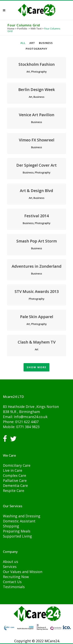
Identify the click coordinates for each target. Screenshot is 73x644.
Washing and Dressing (22, 516)
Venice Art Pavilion (37, 115)
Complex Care (15, 475)
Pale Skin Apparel (37, 317)
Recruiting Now (16, 577)
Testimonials (14, 587)
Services (10, 567)
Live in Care (13, 470)
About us (11, 562)
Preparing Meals (17, 531)
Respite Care (14, 491)
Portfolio (22, 29)
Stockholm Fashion (37, 64)
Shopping (11, 526)
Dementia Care (15, 486)
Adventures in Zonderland (37, 266)
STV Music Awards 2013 (37, 291)
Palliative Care (15, 480)
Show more (36, 367)
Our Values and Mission (23, 572)
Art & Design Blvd (36, 191)
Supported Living (17, 536)
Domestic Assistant (19, 521)
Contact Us (12, 582)
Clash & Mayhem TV (37, 342)
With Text (36, 29)
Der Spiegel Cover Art (36, 165)
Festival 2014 (36, 216)
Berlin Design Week (37, 90)
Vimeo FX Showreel (37, 140)
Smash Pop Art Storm (37, 241)
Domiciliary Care (17, 465)
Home (11, 29)
